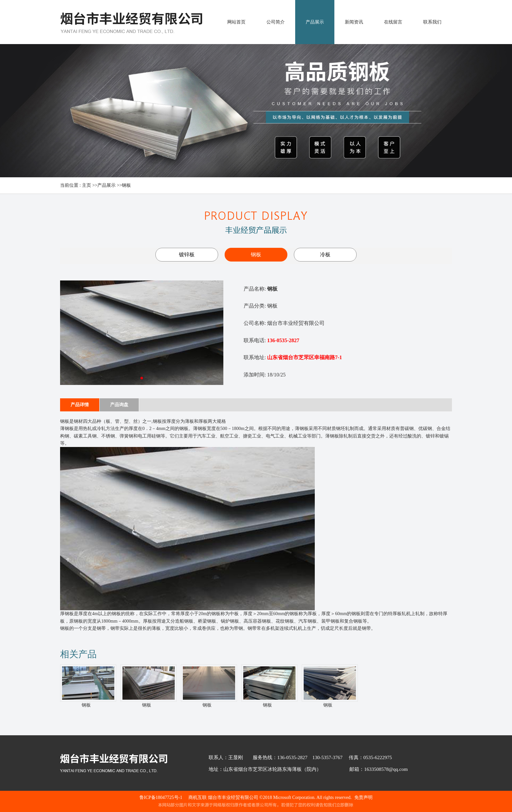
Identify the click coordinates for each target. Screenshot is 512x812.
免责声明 (363, 797)
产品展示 (106, 185)
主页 (87, 185)
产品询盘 (119, 405)
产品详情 (80, 405)
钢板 (126, 185)
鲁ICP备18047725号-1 (161, 797)
